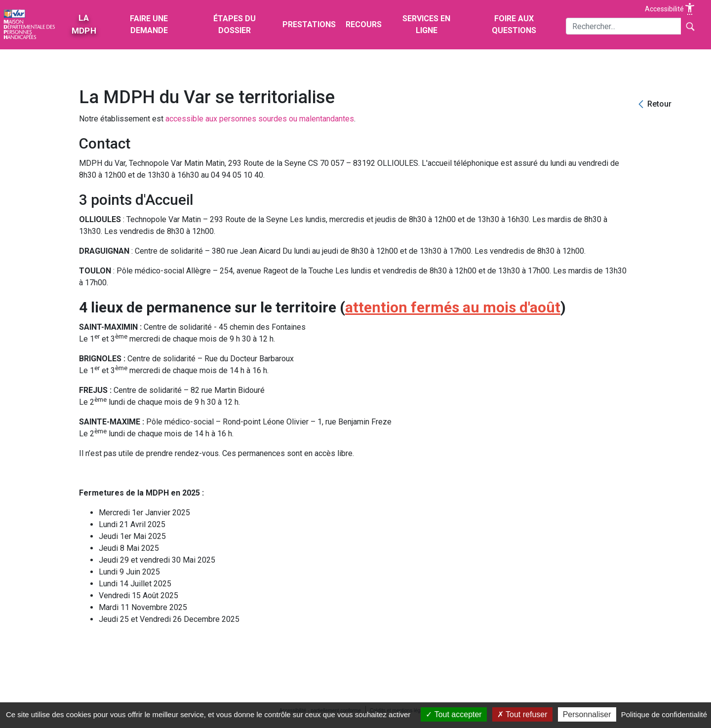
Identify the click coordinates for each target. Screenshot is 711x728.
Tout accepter (454, 714)
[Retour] (654, 105)
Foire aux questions (514, 24)
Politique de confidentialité (664, 714)
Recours (364, 24)
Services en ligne (426, 24)
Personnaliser (587, 714)
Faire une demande (149, 24)
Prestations (309, 24)
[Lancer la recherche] (690, 26)
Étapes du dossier (235, 24)
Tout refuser (522, 714)
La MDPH (83, 24)
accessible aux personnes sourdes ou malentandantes (260, 119)
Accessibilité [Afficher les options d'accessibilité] (670, 9)
